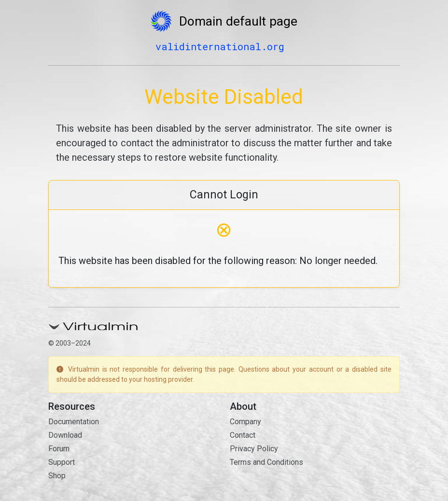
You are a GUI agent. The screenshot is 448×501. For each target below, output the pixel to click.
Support (62, 462)
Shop (57, 476)
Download (65, 435)
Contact (243, 435)
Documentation (74, 422)
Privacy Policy (254, 449)
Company (245, 422)
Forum (59, 449)
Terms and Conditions (266, 462)
